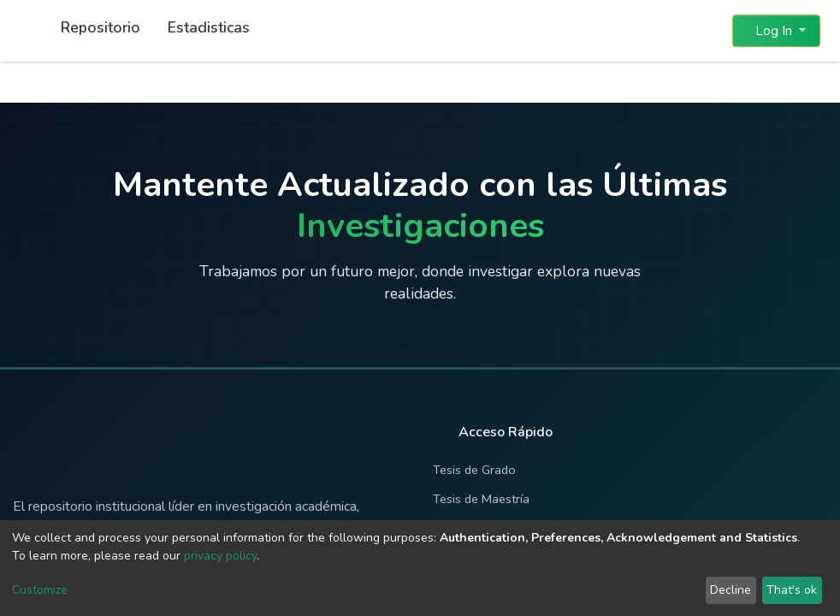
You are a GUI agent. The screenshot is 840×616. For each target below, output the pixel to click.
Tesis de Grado (474, 470)
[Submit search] (678, 31)
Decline (731, 590)
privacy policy (220, 556)
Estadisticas (209, 27)
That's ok (792, 590)
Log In (771, 31)
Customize (40, 590)
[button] (709, 31)
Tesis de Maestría (481, 499)
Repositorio (101, 27)
